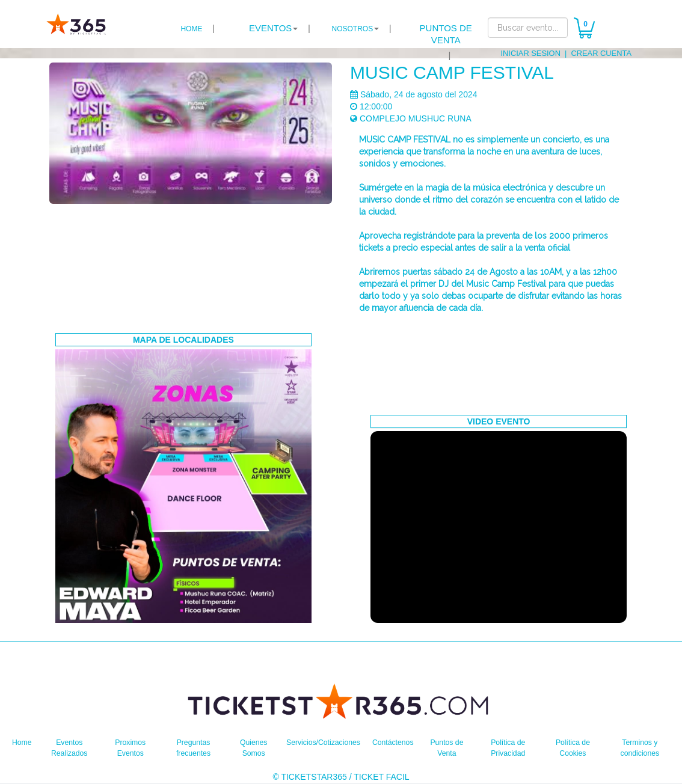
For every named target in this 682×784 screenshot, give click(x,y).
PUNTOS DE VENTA (446, 34)
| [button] (280, 28)
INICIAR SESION (537, 53)
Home (23, 742)
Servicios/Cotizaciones (322, 742)
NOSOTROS (352, 29)
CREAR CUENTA (603, 53)
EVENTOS (270, 28)
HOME (191, 29)
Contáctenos (400, 742)
